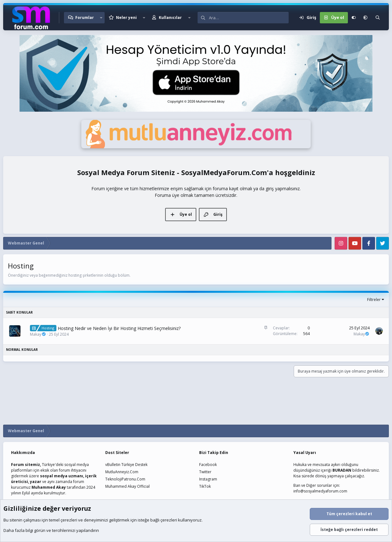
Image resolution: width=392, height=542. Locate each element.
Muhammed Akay (49, 487)
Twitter (205, 472)
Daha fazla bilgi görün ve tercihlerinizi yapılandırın (51, 530)
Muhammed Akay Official (127, 486)
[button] (101, 18)
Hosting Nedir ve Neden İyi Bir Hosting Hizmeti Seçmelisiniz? (119, 328)
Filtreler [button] (374, 300)
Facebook (208, 465)
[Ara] (249, 18)
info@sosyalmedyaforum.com (320, 491)
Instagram (208, 479)
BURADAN (342, 470)
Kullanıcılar (170, 18)
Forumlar (85, 18)
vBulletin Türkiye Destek (126, 465)
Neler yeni (126, 18)
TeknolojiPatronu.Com (125, 479)
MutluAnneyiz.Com (122, 472)
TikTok (205, 486)
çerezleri (69, 520)
